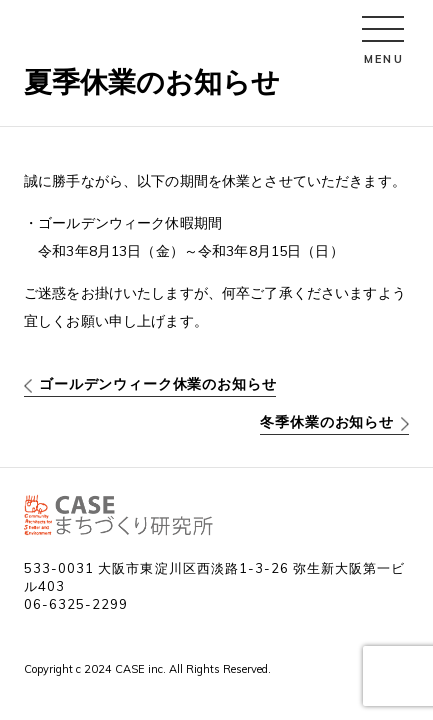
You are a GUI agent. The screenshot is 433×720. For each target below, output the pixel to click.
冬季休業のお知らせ (327, 422)
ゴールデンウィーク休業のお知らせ (157, 384)
